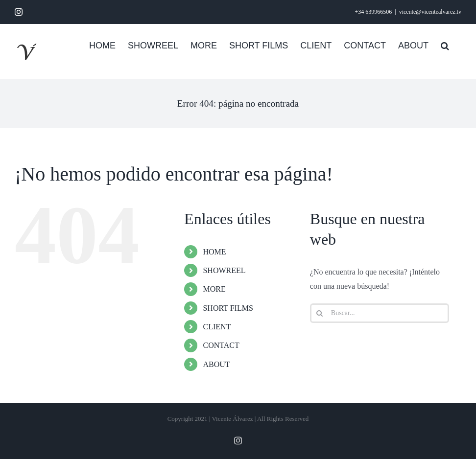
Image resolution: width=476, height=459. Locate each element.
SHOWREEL (224, 270)
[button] (445, 45)
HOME (214, 252)
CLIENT (217, 327)
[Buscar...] (380, 313)
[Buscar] (320, 313)
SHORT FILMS (228, 308)
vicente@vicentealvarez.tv (430, 12)
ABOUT (216, 364)
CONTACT (221, 345)
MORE (214, 289)
